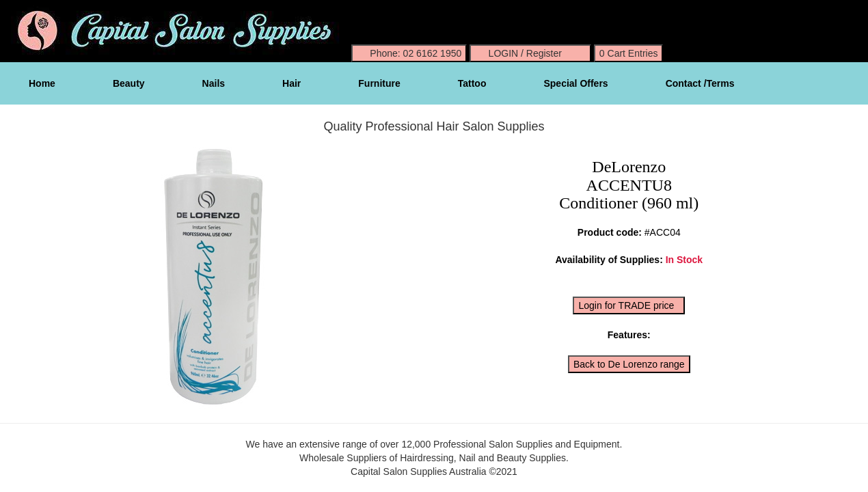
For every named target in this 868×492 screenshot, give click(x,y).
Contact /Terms (700, 83)
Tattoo (472, 83)
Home (42, 83)
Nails (214, 83)
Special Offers (575, 83)
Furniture (379, 83)
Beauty (129, 83)
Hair (291, 83)
